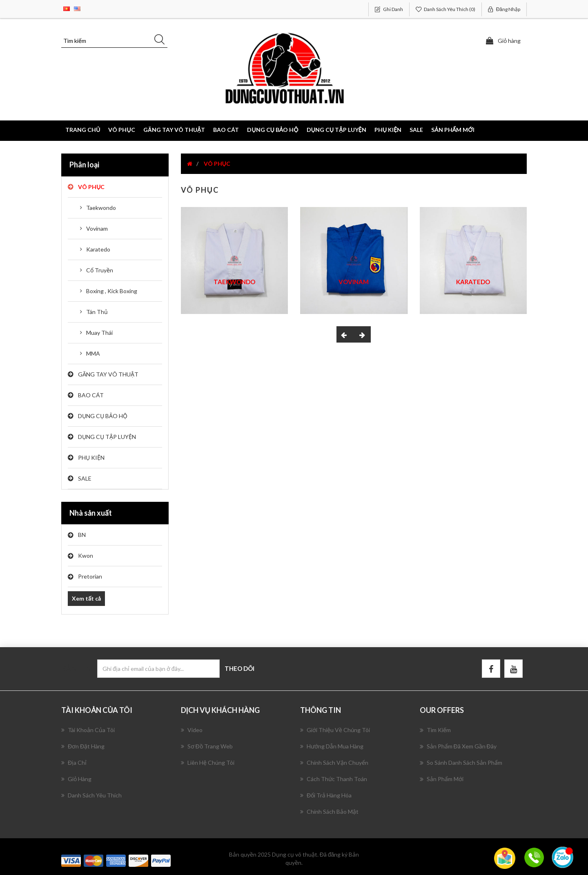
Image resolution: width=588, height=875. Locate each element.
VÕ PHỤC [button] (121, 130)
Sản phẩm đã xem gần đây (458, 746)
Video (192, 730)
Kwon (86, 556)
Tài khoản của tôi (88, 730)
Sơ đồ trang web (207, 746)
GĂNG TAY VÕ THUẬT (108, 374)
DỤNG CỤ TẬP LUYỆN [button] (336, 130)
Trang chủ (83, 130)
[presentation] (345, 334)
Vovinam (97, 228)
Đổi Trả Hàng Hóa (326, 795)
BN (82, 535)
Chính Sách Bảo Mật (329, 812)
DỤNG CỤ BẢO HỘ (103, 416)
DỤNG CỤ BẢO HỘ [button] (273, 130)
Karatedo (98, 249)
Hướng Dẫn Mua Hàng (332, 746)
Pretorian (90, 576)
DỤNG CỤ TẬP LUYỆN (107, 437)
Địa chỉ (74, 763)
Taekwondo (101, 208)
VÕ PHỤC (91, 187)
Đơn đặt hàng (83, 746)
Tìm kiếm (435, 730)
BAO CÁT (91, 395)
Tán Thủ (97, 312)
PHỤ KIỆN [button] (388, 130)
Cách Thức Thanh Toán (334, 779)
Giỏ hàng (76, 779)
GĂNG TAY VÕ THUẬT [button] (174, 130)
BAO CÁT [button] (226, 130)
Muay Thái (99, 333)
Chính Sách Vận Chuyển (334, 763)
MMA (93, 353)
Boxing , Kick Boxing (112, 291)
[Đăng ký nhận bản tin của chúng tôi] (158, 669)
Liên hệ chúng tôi (208, 763)
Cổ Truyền (100, 270)
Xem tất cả (86, 598)
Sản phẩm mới (453, 130)
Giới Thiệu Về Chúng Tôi (335, 730)
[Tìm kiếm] (114, 41)
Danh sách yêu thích (91, 795)
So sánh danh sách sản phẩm (461, 763)
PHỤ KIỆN (91, 458)
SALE (416, 130)
